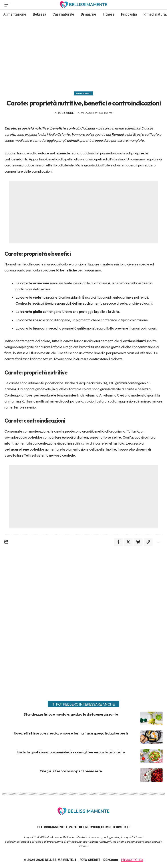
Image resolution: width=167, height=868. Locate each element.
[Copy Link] (148, 542)
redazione (66, 113)
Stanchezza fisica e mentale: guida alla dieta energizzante (71, 714)
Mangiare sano (83, 94)
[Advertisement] (83, 54)
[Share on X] (128, 542)
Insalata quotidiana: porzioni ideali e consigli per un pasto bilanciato (71, 752)
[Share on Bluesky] (138, 542)
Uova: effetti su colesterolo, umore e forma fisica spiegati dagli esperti (71, 733)
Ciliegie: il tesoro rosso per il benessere (71, 771)
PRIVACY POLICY (132, 860)
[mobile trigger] (8, 5)
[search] (159, 5)
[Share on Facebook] (118, 542)
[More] (158, 542)
